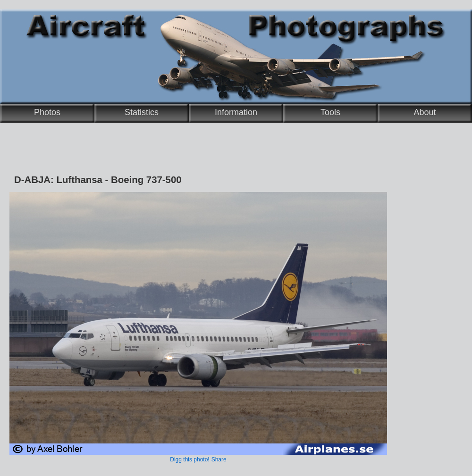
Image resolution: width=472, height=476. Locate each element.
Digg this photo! (190, 459)
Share (219, 459)
